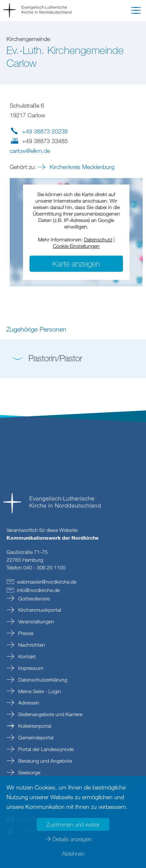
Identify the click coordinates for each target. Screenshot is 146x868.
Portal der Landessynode (45, 749)
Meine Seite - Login (39, 691)
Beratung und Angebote (44, 761)
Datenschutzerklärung (42, 680)
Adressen (28, 703)
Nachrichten (31, 645)
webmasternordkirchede (47, 582)
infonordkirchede (38, 590)
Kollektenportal (34, 726)
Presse (25, 633)
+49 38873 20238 (45, 131)
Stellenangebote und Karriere (50, 714)
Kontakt (26, 656)
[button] (136, 12)
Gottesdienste (33, 598)
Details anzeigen (72, 839)
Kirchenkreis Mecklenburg (81, 167)
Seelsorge (29, 772)
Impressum (30, 668)
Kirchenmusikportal (39, 610)
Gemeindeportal (35, 737)
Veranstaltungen (36, 621)
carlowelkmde (30, 151)
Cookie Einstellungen (76, 246)
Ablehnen (73, 853)
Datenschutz (98, 239)
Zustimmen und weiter (73, 824)
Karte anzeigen (76, 264)
